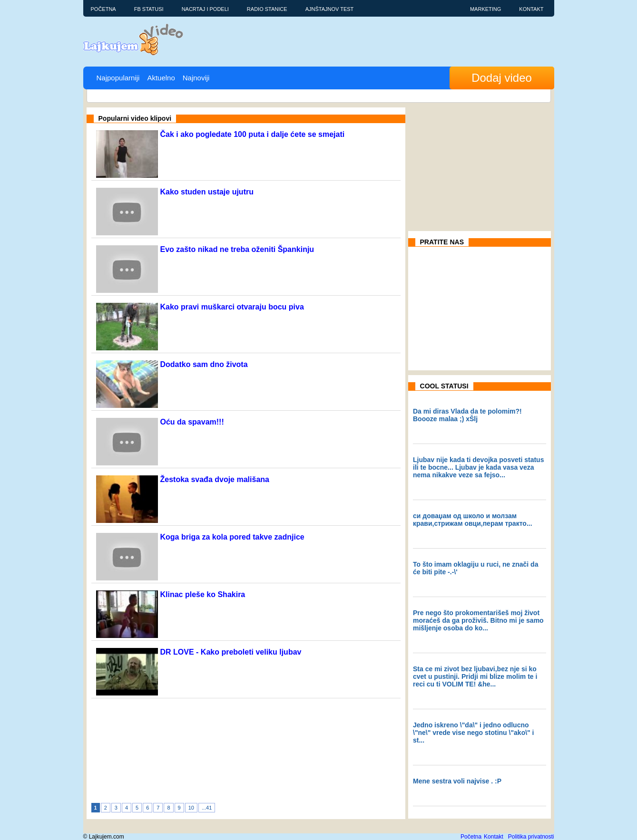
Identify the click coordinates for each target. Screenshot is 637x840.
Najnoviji (196, 78)
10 (191, 808)
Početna (103, 9)
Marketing (485, 9)
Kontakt (531, 9)
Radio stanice (267, 9)
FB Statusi (149, 9)
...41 (207, 808)
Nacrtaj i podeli (205, 9)
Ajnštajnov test (330, 9)
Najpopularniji (118, 78)
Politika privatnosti (531, 837)
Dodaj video (502, 78)
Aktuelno (161, 78)
